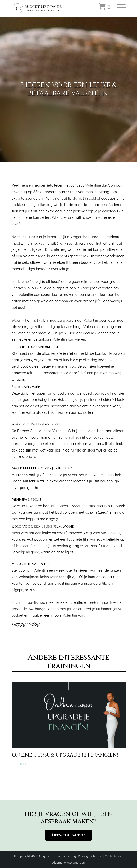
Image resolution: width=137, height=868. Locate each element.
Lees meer (20, 764)
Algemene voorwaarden (68, 862)
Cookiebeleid (113, 856)
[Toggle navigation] (121, 9)
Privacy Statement (90, 856)
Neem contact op (59, 835)
